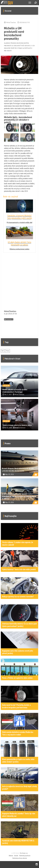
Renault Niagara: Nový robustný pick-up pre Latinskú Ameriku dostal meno (18, 470)
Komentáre (9, 319)
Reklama (11, 856)
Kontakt (16, 856)
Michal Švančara (10, 311)
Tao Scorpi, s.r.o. (24, 853)
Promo (8, 351)
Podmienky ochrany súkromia (20, 858)
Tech (3, 351)
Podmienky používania (25, 856)
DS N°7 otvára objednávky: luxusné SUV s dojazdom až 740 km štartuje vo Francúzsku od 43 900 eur (19, 496)
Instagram (37, 864)
